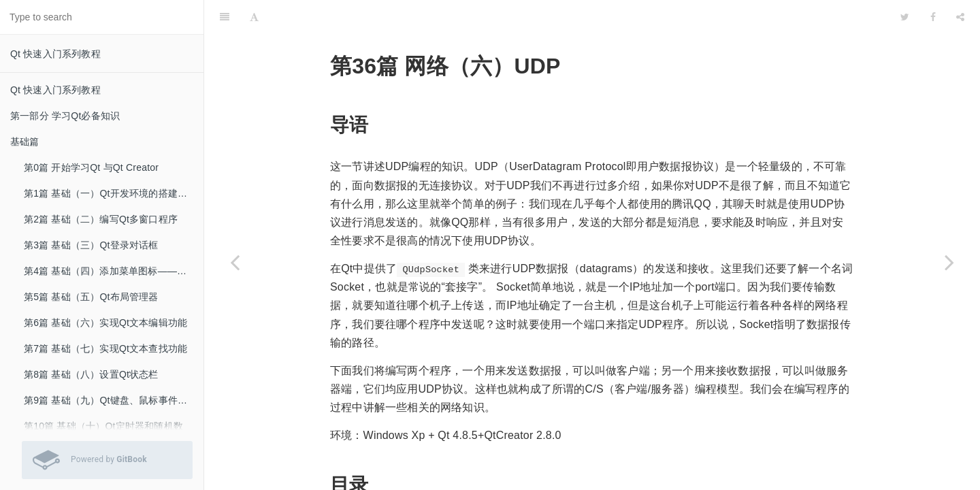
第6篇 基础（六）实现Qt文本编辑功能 (105, 323)
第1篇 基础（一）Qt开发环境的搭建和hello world (114, 193)
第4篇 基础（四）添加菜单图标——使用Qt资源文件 (114, 271)
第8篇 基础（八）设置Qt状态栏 (91, 374)
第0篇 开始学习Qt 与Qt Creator (91, 167)
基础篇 (25, 142)
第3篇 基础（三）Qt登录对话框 (91, 245)
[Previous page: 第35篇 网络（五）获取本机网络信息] (235, 262)
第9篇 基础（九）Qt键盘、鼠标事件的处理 (114, 400)
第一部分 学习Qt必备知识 (65, 116)
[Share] (960, 17)
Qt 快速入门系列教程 (55, 54)
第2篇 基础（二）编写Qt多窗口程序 (101, 219)
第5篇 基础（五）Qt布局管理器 (91, 297)
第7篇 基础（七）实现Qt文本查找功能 (105, 348)
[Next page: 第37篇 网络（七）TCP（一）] (949, 262)
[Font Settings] (254, 17)
